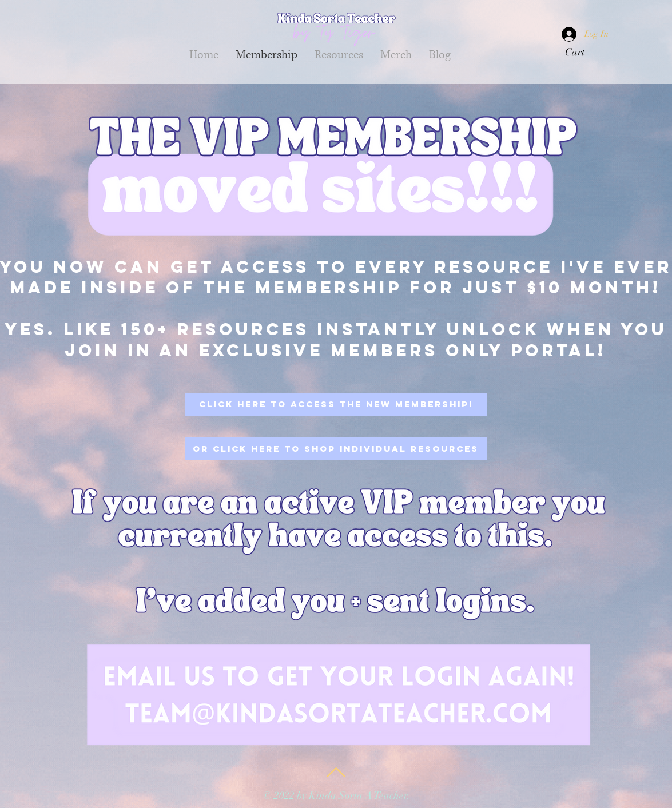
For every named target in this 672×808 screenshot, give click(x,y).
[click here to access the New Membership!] (336, 404)
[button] (582, 52)
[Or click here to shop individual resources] (336, 449)
